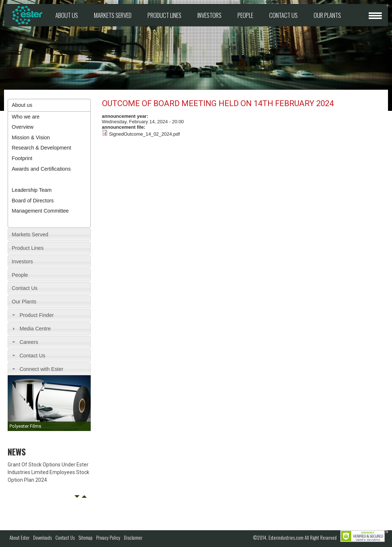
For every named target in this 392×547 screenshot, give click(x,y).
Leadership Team (32, 190)
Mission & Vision (31, 137)
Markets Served (113, 15)
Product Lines (164, 15)
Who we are (26, 117)
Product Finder (37, 315)
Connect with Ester (42, 369)
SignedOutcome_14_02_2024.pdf (144, 134)
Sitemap (85, 538)
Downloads (42, 538)
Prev (77, 496)
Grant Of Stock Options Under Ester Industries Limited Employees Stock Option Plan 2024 (48, 472)
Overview (23, 127)
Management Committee (40, 211)
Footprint (22, 158)
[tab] (49, 105)
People (245, 15)
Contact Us (283, 15)
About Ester (19, 538)
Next (84, 496)
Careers (29, 342)
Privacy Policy (108, 538)
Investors (209, 15)
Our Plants (327, 15)
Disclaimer (133, 538)
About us (67, 15)
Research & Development (41, 148)
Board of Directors (33, 201)
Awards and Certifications (41, 169)
